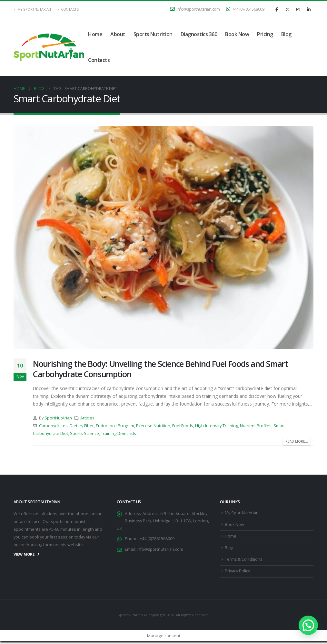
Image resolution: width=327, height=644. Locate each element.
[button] (308, 625)
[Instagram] (298, 9)
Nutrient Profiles (256, 426)
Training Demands (119, 433)
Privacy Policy (237, 574)
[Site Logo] (49, 47)
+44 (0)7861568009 (245, 9)
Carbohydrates (53, 426)
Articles (87, 418)
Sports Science (84, 433)
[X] (287, 9)
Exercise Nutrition (153, 426)
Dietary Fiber (82, 426)
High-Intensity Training (217, 426)
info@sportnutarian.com (195, 9)
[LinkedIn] (309, 9)
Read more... (297, 441)
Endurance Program (115, 426)
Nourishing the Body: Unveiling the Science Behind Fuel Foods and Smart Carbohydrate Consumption (160, 369)
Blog (286, 34)
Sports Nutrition (153, 34)
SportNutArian (58, 418)
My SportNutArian (32, 9)
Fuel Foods (183, 426)
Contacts (68, 9)
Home (95, 34)
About (118, 34)
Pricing (265, 34)
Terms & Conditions (244, 562)
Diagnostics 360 (199, 34)
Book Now (237, 34)
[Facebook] (277, 9)
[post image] (163, 237)
